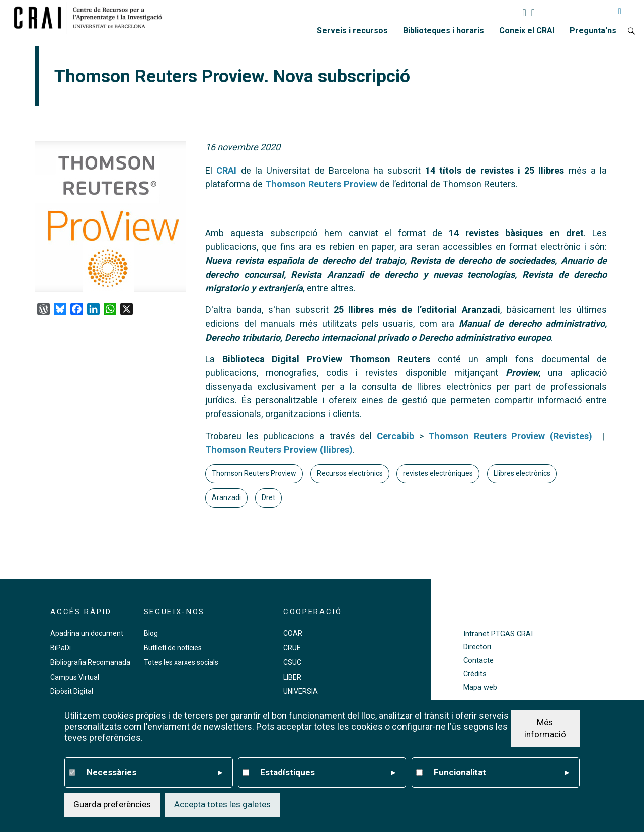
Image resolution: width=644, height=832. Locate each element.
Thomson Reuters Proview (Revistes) (510, 436)
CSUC (292, 662)
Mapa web (480, 687)
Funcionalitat (502, 773)
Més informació (545, 728)
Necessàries (154, 773)
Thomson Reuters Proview (254, 473)
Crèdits (475, 674)
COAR (293, 633)
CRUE (292, 648)
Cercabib (395, 436)
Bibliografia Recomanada (90, 662)
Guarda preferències (112, 804)
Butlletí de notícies (173, 648)
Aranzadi (226, 497)
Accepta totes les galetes (222, 804)
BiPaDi (61, 648)
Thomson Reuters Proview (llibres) (279, 449)
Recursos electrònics (350, 473)
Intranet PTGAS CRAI (498, 634)
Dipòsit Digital (72, 691)
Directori (477, 647)
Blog (151, 633)
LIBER (292, 677)
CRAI (226, 170)
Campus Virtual (75, 677)
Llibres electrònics (522, 473)
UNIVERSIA (301, 691)
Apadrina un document (87, 633)
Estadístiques (328, 773)
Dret (268, 497)
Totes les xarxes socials (181, 662)
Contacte (478, 661)
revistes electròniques (438, 473)
